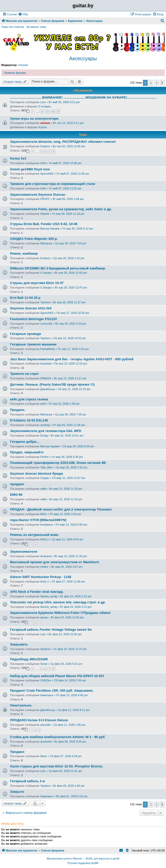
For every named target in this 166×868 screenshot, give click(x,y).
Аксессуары (83, 58)
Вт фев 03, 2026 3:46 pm (69, 786)
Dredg (44, 436)
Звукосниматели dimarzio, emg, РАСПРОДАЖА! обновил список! (63, 142)
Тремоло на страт (24, 374)
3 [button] (157, 83)
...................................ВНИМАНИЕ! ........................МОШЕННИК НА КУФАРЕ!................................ (83, 97)
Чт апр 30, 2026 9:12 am (78, 229)
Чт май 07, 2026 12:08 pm (65, 163)
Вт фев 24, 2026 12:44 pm (67, 617)
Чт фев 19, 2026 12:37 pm (70, 649)
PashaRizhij (47, 349)
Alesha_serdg (49, 596)
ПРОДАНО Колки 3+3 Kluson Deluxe (39, 720)
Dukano (45, 146)
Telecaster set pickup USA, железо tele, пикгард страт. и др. (58, 602)
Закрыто (17, 792)
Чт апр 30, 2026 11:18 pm (68, 214)
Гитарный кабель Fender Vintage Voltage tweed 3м (51, 630)
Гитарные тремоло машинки (33, 344)
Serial (44, 664)
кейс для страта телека (29, 399)
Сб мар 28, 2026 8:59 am (78, 446)
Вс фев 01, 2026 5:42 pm (72, 796)
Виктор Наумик (50, 229)
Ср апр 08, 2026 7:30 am (71, 414)
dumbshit (46, 742)
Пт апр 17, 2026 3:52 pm (73, 349)
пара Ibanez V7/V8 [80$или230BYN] (38, 520)
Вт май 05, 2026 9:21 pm (64, 102)
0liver (43, 756)
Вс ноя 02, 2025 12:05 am (69, 146)
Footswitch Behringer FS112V (34, 319)
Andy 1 (44, 582)
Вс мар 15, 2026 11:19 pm (66, 499)
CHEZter (46, 680)
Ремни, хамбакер (24, 254)
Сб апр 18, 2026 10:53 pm (70, 338)
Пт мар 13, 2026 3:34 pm (65, 514)
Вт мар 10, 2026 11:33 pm (71, 556)
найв (43, 489)
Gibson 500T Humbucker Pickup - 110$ (41, 577)
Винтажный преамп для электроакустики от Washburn (55, 562)
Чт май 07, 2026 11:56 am (73, 174)
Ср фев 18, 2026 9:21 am (66, 664)
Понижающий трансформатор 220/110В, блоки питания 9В (58, 463)
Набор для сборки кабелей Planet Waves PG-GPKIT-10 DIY (57, 676)
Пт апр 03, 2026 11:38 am (69, 425)
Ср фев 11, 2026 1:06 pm (69, 725)
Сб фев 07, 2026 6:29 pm (66, 756)
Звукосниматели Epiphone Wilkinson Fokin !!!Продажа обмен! (60, 613)
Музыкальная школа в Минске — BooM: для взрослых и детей (83, 859)
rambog (45, 425)
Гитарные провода (25, 334)
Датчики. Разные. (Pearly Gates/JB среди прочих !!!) (52, 384)
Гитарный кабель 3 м (27, 781)
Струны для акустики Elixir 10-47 (37, 283)
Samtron (45, 649)
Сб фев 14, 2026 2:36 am (70, 680)
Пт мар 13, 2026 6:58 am (72, 525)
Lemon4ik (46, 324)
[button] (162, 83)
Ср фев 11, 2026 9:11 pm (74, 710)
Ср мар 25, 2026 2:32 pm (72, 467)
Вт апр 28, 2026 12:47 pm (71, 287)
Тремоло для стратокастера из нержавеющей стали (52, 184)
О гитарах (44, 106)
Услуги (42, 127)
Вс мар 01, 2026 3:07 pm (67, 567)
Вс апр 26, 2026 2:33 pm (71, 324)
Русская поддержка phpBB (83, 863)
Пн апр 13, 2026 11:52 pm (71, 364)
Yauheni (45, 302)
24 (53, 112)
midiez (44, 567)
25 (58, 112)
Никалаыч (47, 695)
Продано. (18, 410)
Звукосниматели (24, 552)
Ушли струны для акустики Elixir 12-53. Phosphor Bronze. (57, 766)
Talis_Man (46, 467)
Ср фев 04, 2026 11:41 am (65, 771)
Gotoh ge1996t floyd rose (30, 169)
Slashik (45, 214)
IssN (43, 163)
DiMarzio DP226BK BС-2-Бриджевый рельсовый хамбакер (58, 268)
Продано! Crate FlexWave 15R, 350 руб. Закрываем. (52, 691)
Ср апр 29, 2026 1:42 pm (69, 258)
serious (45, 123)
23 (47, 112)
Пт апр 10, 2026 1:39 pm (64, 404)
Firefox (44, 457)
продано (17, 484)
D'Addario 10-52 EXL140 (29, 420)
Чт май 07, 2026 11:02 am (65, 188)
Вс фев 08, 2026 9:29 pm (70, 742)
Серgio (45, 478)
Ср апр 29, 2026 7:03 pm (71, 243)
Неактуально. (21, 705)
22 (42, 112)
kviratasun (46, 525)
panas (44, 617)
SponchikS (47, 174)
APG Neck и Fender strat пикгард (37, 592)
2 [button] (151, 83)
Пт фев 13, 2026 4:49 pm (72, 695)
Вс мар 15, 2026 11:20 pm (66, 489)
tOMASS (46, 378)
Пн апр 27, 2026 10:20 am (73, 313)
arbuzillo (45, 725)
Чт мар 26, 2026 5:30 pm (67, 457)
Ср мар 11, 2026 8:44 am (68, 539)
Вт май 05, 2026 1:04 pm (68, 199)
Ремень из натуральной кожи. (35, 535)
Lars (43, 102)
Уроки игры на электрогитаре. (35, 119)
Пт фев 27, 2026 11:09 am (69, 582)
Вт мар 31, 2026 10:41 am (67, 436)
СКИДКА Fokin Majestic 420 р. (34, 239)
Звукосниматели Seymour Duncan (38, 195)
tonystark (46, 364)
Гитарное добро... (25, 442)
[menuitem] (23, 14)
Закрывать (19, 644)
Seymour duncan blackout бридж (37, 474)
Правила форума (15, 73)
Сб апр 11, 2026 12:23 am (74, 389)
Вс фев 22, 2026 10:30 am (65, 634)
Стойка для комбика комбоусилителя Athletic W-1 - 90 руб (57, 737)
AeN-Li (44, 539)
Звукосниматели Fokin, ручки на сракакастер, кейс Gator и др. (61, 209)
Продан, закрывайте (27, 452)
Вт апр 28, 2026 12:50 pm (71, 273)
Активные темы (36, 27)
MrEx (43, 514)
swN (43, 404)
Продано (17, 752)
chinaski (23, 65)
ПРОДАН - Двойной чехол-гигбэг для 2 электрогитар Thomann (61, 509)
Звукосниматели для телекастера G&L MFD (46, 431)
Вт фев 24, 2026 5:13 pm (76, 607)
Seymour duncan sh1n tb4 (31, 308)
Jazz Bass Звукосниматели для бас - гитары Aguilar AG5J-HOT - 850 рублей (72, 359)
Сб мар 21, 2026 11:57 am (69, 478)
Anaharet (46, 556)
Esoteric (45, 258)
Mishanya (46, 243)
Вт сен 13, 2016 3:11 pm (68, 123)
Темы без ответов (13, 27)
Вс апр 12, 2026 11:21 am (70, 378)
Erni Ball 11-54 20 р (25, 298)
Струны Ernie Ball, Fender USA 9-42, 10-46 (44, 224)
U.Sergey (46, 273)
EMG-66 (16, 495)
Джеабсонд (47, 389)
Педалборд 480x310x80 (29, 659)
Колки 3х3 (18, 158)
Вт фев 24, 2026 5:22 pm (76, 596)
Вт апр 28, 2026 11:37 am (69, 302)
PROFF (45, 199)
